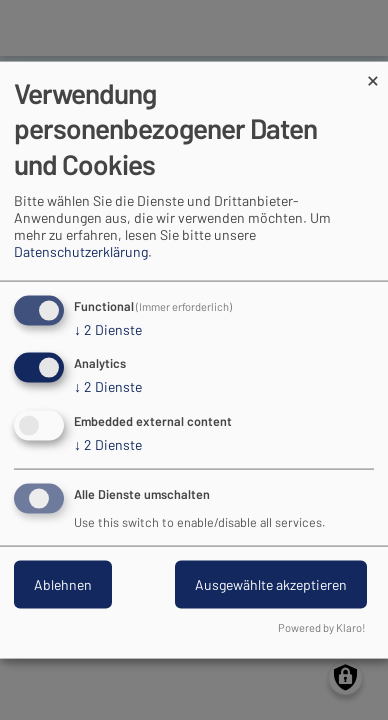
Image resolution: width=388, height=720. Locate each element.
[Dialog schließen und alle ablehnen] (373, 74)
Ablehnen (63, 584)
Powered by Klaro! (322, 626)
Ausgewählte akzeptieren (271, 584)
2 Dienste (108, 329)
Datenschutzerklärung (81, 250)
